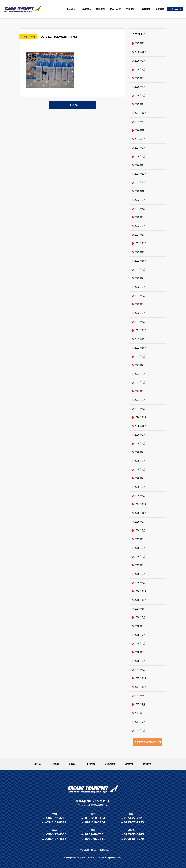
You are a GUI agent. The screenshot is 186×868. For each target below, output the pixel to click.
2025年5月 (140, 78)
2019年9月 (140, 522)
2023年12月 (141, 174)
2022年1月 (140, 322)
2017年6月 (140, 730)
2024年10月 (141, 130)
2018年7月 (140, 635)
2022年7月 (140, 278)
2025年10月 (141, 52)
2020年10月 (141, 426)
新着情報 (146, 9)
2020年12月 (141, 417)
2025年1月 (140, 104)
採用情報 (130, 9)
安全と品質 (115, 9)
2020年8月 (140, 443)
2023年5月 (140, 217)
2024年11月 (141, 122)
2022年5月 (140, 287)
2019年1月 (140, 583)
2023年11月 (141, 182)
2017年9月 (140, 704)
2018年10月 (141, 609)
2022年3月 (140, 304)
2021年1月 (140, 409)
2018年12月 (141, 591)
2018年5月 (140, 652)
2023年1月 (140, 235)
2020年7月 (140, 452)
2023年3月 (140, 226)
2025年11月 (141, 43)
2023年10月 (141, 191)
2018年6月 (140, 643)
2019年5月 (140, 548)
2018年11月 (141, 600)
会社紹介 (71, 9)
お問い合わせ (175, 9)
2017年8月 (140, 713)
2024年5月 (140, 148)
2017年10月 (141, 696)
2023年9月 (140, 200)
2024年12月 (141, 113)
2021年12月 (141, 330)
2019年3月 (140, 565)
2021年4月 (140, 383)
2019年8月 (140, 530)
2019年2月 (140, 574)
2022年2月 (140, 313)
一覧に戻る (73, 106)
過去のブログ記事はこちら (147, 742)
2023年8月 (140, 209)
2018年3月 (140, 661)
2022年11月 (141, 252)
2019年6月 (140, 539)
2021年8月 (140, 356)
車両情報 (100, 9)
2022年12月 (141, 243)
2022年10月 (141, 261)
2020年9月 (140, 435)
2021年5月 (140, 374)
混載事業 (160, 9)
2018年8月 (140, 626)
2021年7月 (140, 365)
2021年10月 (141, 348)
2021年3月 (140, 391)
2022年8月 (140, 269)
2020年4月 (140, 478)
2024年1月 (140, 165)
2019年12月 (141, 504)
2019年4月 (140, 556)
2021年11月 (141, 339)
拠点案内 (87, 9)
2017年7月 (140, 722)
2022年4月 (140, 296)
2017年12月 (141, 678)
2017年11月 (141, 687)
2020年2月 (140, 487)
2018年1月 (140, 670)
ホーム (38, 764)
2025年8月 (140, 61)
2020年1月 (140, 496)
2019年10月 (141, 513)
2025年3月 (140, 95)
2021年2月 (140, 400)
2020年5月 (140, 469)
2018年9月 (140, 617)
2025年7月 (140, 69)
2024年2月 (140, 156)
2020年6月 (140, 461)
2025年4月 (140, 87)
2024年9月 (140, 139)
